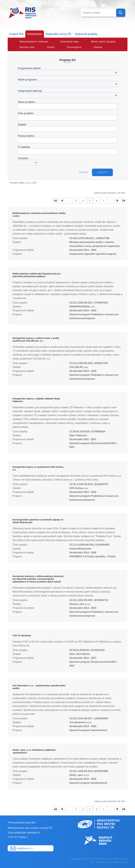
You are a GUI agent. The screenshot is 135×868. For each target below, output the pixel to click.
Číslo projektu (26, 113)
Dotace (98, 47)
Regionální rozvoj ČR (58, 34)
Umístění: (23, 158)
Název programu (27, 79)
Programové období (29, 68)
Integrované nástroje (30, 91)
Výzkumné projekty (86, 34)
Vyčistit (84, 172)
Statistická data (70, 42)
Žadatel (22, 124)
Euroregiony (74, 47)
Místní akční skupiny (103, 42)
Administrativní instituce (34, 42)
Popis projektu (26, 136)
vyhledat (102, 172)
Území (51, 47)
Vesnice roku (27, 47)
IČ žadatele (24, 147)
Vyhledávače (35, 34)
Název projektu (26, 102)
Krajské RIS (16, 34)
